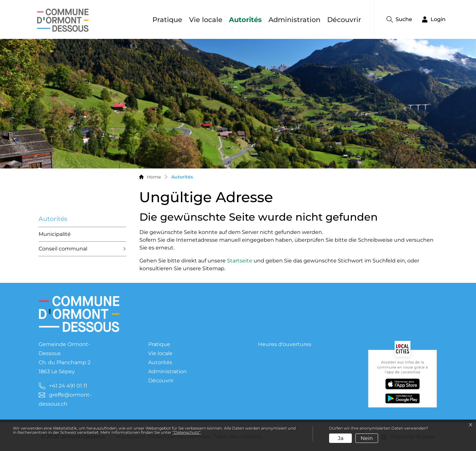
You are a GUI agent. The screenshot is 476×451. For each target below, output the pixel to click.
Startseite (240, 261)
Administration (294, 20)
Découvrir (344, 20)
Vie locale (206, 20)
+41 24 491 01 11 (68, 386)
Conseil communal (63, 249)
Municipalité (55, 234)
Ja (341, 438)
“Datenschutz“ (187, 432)
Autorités (247, 19)
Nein (367, 438)
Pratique (167, 20)
